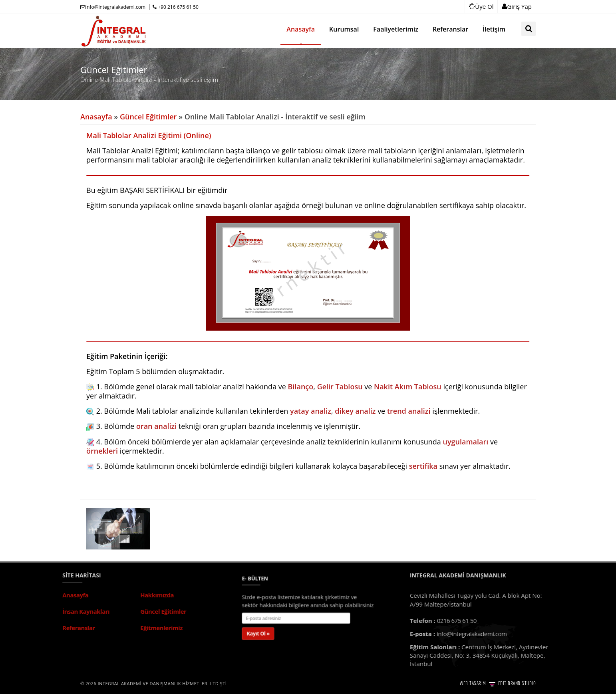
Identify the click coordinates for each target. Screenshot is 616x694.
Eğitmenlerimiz (103, 628)
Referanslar (21, 628)
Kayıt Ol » (272, 628)
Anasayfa (96, 117)
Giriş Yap (517, 6)
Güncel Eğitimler (148, 117)
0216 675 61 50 (515, 621)
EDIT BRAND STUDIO (516, 683)
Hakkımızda (99, 595)
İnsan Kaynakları (28, 611)
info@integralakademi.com (113, 7)
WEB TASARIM (474, 683)
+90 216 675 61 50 (176, 7)
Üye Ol (481, 6)
